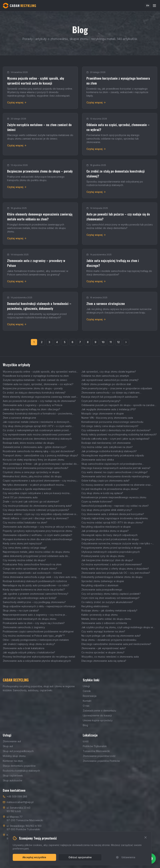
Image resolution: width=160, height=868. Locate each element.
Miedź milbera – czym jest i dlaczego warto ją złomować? (36, 518)
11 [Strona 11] (111, 342)
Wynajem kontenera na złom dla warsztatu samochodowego (38, 539)
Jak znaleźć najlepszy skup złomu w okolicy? (29, 644)
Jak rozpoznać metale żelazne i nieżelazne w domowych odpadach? (36, 422)
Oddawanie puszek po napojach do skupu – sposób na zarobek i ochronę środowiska (119, 405)
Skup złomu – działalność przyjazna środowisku (109, 640)
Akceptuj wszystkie (34, 857)
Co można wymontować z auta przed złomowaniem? (112, 564)
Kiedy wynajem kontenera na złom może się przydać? (34, 590)
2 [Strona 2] (42, 342)
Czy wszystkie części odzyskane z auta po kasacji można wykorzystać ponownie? (36, 493)
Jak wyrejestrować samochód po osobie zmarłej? (110, 380)
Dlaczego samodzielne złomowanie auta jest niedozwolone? (116, 644)
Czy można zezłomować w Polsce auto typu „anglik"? (34, 636)
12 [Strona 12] (118, 342)
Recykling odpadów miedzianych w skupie (106, 527)
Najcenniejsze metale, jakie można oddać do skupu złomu (36, 552)
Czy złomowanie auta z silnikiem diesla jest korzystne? (113, 514)
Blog (85, 725)
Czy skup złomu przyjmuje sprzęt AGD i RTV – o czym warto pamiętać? (37, 426)
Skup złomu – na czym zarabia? (21, 610)
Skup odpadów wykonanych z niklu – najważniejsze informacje (39, 606)
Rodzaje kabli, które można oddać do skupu (28, 443)
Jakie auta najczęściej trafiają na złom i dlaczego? (31, 409)
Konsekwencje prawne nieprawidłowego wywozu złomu (114, 497)
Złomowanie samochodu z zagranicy (24, 627)
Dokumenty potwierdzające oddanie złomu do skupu (112, 577)
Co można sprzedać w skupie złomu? (103, 652)
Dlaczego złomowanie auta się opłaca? (104, 661)
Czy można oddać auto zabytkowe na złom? (107, 447)
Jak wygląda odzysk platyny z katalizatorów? (29, 652)
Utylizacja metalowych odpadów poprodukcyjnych (111, 552)
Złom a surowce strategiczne (19, 418)
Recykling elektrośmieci (95, 606)
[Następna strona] (126, 342)
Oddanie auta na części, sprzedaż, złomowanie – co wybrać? (38, 384)
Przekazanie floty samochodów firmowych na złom (32, 564)
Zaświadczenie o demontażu (99, 711)
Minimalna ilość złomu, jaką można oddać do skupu (32, 476)
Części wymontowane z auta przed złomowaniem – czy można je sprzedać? (40, 481)
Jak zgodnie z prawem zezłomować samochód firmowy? (36, 594)
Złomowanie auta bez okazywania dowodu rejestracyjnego (116, 476)
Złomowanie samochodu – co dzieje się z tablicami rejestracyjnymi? (110, 393)
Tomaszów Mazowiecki (96, 751)
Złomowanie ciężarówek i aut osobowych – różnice (32, 573)
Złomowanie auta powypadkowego (102, 590)
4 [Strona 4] (57, 342)
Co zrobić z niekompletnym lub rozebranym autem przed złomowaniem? (36, 430)
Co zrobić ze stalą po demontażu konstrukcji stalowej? (34, 393)
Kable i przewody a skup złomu (100, 615)
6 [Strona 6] (72, 342)
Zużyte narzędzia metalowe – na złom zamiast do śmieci (35, 380)
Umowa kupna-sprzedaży (98, 720)
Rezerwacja (90, 696)
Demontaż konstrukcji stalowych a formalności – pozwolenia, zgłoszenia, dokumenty (38, 414)
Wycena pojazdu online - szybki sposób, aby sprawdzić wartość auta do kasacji (40, 372)
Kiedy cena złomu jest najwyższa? (22, 543)
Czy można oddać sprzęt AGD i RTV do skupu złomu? (112, 522)
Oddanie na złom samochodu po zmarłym (105, 376)
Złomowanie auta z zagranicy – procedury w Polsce (33, 405)
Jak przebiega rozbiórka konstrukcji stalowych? (109, 451)
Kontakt (87, 701)
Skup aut (8, 746)
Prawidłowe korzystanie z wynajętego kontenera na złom (36, 376)
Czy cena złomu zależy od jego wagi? (25, 548)
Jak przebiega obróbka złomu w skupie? (105, 531)
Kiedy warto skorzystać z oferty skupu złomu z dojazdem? (115, 569)
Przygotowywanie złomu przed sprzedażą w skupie (111, 548)
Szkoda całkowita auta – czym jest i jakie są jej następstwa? (115, 439)
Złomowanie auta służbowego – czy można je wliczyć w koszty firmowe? (39, 527)
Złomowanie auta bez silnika (98, 460)
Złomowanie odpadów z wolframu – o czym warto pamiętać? (37, 535)
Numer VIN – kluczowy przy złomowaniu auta (107, 418)
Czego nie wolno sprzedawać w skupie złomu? (30, 569)
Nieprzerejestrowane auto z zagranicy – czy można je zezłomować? (34, 615)
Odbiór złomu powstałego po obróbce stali (106, 384)
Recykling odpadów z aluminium (100, 585)
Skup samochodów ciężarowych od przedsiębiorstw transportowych (112, 464)
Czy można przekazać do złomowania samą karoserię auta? (37, 506)
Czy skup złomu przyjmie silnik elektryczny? (107, 510)
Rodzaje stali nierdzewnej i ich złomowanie (106, 443)
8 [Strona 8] (88, 342)
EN (148, 6)
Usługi (86, 686)
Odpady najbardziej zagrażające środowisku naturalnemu (115, 518)
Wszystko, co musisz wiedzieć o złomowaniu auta (110, 657)
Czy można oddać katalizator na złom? (25, 522)
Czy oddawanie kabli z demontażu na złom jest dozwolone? (116, 430)
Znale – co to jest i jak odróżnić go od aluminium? (31, 502)
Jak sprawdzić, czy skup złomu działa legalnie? (109, 372)
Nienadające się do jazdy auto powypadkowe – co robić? (36, 585)
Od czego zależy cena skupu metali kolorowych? (110, 426)
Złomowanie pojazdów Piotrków (101, 761)
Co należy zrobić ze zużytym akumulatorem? (107, 602)
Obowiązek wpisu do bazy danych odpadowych (109, 535)
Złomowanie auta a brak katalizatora (24, 648)
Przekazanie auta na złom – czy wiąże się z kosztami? (34, 623)
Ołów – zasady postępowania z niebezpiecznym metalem (36, 640)
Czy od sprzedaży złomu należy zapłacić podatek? (111, 594)
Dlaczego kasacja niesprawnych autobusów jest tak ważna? (116, 468)
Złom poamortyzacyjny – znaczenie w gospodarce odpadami (117, 388)
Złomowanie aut (12, 741)
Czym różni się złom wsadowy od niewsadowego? (110, 598)
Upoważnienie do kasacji (97, 715)
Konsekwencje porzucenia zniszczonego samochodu (112, 422)
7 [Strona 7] (80, 342)
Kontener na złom (13, 761)
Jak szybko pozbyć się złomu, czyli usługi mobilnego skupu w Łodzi (117, 627)
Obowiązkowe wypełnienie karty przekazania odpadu (113, 455)
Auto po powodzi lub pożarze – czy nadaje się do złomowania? (39, 401)
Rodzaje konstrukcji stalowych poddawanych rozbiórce (35, 581)
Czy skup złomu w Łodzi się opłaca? (102, 493)
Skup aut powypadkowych (18, 751)
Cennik (87, 691)
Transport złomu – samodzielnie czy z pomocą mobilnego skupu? (40, 455)
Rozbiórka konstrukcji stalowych (21, 771)
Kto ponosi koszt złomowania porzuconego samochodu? (36, 468)
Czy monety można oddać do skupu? (24, 560)
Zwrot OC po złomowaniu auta (20, 497)
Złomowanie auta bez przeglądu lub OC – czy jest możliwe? (116, 573)
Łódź (86, 741)
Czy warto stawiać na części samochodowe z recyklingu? (115, 472)
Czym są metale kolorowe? (97, 502)
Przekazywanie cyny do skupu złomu (103, 556)
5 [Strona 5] (65, 342)
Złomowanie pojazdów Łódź (99, 756)
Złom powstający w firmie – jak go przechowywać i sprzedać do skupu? (40, 464)
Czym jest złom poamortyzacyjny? (101, 401)
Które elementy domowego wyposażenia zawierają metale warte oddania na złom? (40, 397)
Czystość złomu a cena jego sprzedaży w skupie (31, 472)
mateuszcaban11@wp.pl (20, 802)
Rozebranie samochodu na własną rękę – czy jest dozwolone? (39, 451)
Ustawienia (126, 857)
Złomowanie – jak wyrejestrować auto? (104, 648)
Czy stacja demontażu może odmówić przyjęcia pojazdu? (36, 510)
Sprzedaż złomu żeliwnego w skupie (103, 581)
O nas (86, 706)
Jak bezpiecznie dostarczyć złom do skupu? (107, 560)
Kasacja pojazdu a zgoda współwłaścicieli (27, 489)
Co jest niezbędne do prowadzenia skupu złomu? (110, 489)
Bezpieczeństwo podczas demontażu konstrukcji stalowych (37, 439)
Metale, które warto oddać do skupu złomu (106, 619)
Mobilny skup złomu (14, 756)
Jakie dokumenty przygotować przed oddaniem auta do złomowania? (35, 556)
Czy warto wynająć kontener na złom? (103, 631)
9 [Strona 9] (95, 342)
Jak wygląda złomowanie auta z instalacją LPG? (109, 409)
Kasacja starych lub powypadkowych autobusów (110, 397)
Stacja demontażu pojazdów (19, 766)
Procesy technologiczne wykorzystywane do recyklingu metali (39, 657)
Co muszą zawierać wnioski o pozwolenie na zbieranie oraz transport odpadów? (116, 485)
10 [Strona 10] (103, 342)
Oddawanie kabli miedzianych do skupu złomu (30, 619)
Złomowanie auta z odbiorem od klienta (104, 623)
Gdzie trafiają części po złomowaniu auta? (105, 481)
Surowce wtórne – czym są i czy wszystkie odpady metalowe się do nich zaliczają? (40, 514)
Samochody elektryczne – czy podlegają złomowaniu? (34, 602)
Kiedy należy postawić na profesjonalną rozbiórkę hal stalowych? (119, 434)
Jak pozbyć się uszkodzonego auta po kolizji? (30, 598)
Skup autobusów (12, 780)
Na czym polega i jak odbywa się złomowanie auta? (111, 636)
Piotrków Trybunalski (95, 746)
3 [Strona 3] (49, 342)
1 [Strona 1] (34, 342)
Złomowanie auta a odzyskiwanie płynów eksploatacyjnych (37, 661)
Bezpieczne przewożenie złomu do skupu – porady (33, 388)
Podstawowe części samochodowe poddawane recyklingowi (38, 631)
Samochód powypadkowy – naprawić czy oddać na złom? (115, 506)
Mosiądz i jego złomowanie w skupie (103, 413)
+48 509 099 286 (17, 796)
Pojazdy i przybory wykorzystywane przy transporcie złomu (37, 531)
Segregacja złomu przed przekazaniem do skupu (110, 539)
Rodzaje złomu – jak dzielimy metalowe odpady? (109, 610)
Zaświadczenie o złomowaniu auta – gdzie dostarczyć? (35, 447)
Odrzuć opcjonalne (80, 857)
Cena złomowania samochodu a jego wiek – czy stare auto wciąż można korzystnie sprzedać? (40, 577)
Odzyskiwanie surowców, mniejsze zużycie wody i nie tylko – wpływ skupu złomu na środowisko (117, 544)
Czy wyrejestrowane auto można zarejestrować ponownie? (37, 434)
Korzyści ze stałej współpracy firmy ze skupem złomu (33, 460)
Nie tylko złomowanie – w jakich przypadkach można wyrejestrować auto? (33, 485)
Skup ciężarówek (13, 776)
